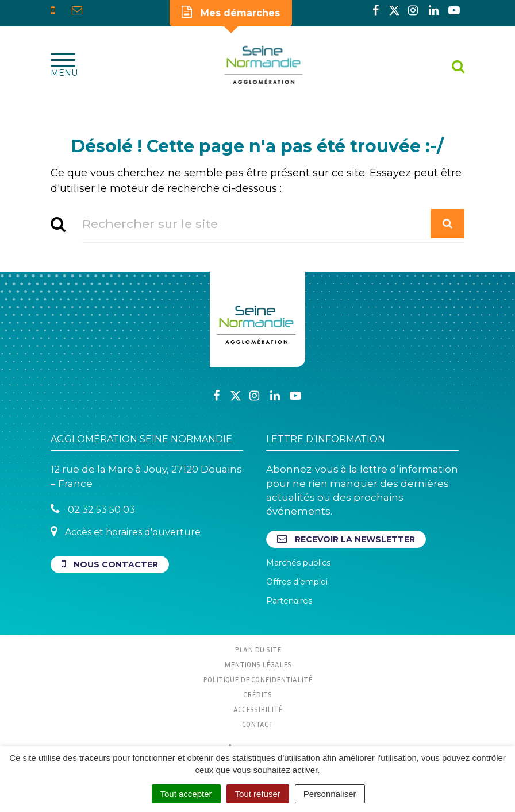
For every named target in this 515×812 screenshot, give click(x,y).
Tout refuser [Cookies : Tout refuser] (258, 794)
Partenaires (289, 601)
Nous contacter (110, 564)
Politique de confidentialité (257, 679)
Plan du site (258, 649)
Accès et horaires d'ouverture (126, 531)
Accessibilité (258, 709)
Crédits (257, 694)
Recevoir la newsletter (346, 539)
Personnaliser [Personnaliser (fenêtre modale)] (330, 794)
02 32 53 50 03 (93, 509)
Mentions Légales (258, 664)
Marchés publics (298, 563)
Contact (257, 724)
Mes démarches (231, 12)
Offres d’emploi (297, 582)
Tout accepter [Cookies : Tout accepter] (186, 794)
